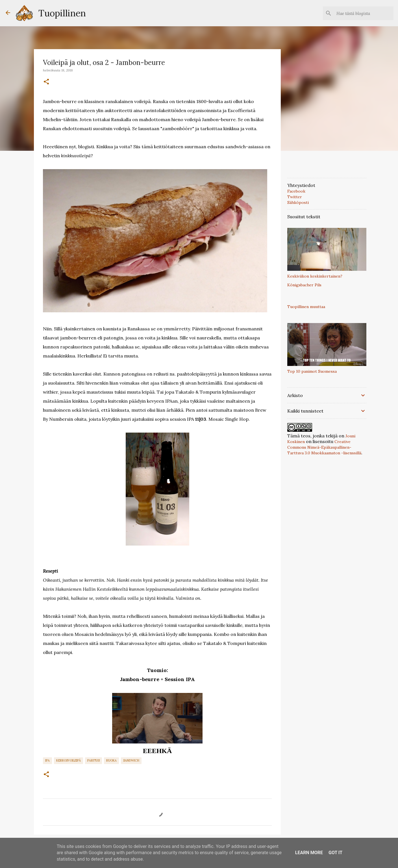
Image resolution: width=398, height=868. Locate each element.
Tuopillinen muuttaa (306, 307)
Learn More (309, 853)
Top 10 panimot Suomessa (312, 371)
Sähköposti (298, 202)
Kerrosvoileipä (68, 760)
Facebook (296, 191)
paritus (93, 760)
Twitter (295, 197)
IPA (47, 760)
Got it (335, 853)
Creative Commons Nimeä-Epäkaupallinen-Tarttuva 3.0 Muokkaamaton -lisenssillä (324, 447)
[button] (46, 82)
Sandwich (131, 760)
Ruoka (111, 760)
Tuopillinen (62, 13)
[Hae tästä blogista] (364, 13)
